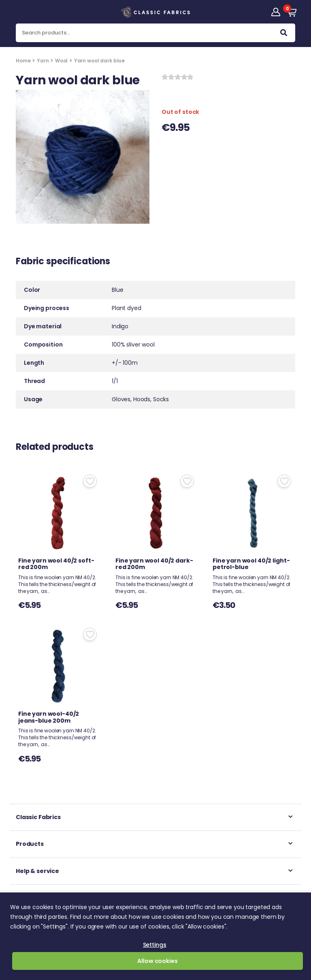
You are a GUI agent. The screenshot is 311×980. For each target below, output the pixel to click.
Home (23, 61)
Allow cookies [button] (157, 961)
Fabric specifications (63, 262)
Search (284, 34)
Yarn (43, 61)
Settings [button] (155, 945)
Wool (61, 61)
